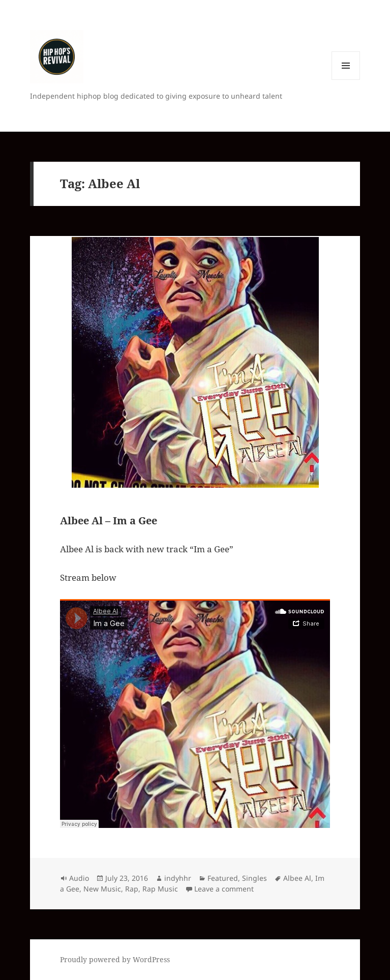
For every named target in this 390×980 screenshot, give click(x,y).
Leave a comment (224, 889)
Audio (79, 878)
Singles (254, 878)
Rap (132, 889)
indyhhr (178, 878)
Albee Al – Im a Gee (109, 521)
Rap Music (160, 889)
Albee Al (297, 878)
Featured (223, 878)
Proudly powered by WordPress (115, 959)
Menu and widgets (346, 80)
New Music (102, 889)
